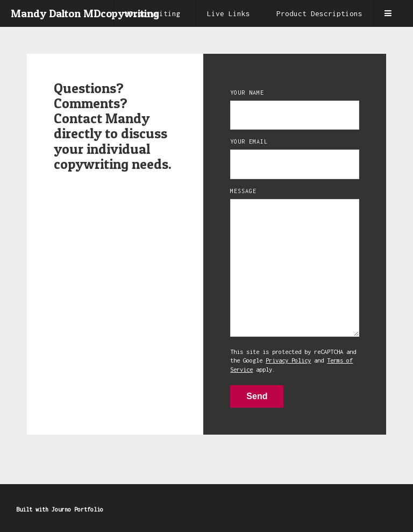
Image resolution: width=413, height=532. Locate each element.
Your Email (249, 141)
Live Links (229, 13)
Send (257, 396)
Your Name (247, 93)
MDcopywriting (153, 13)
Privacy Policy (288, 360)
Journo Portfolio (77, 509)
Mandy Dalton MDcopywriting (85, 13)
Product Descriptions (319, 13)
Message (243, 191)
